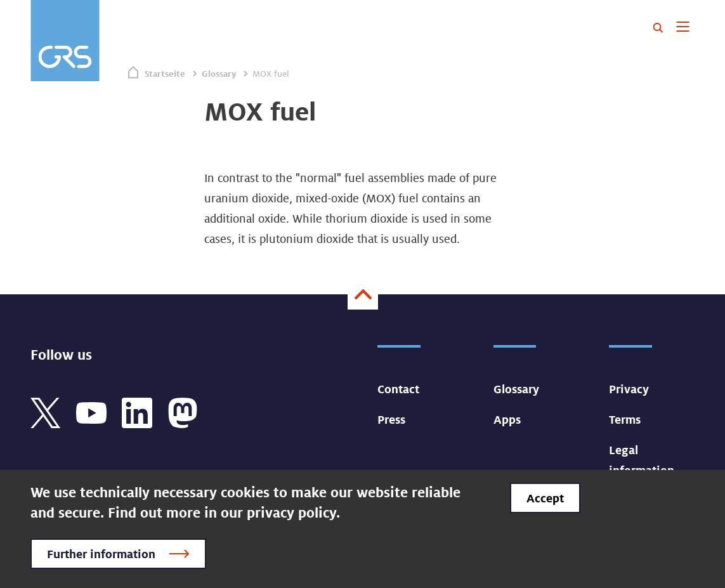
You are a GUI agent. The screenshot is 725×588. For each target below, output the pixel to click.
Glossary (219, 74)
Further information (101, 554)
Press (391, 419)
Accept (545, 498)
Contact (398, 389)
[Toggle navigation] (683, 28)
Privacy (629, 389)
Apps (507, 419)
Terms (625, 419)
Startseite (165, 74)
